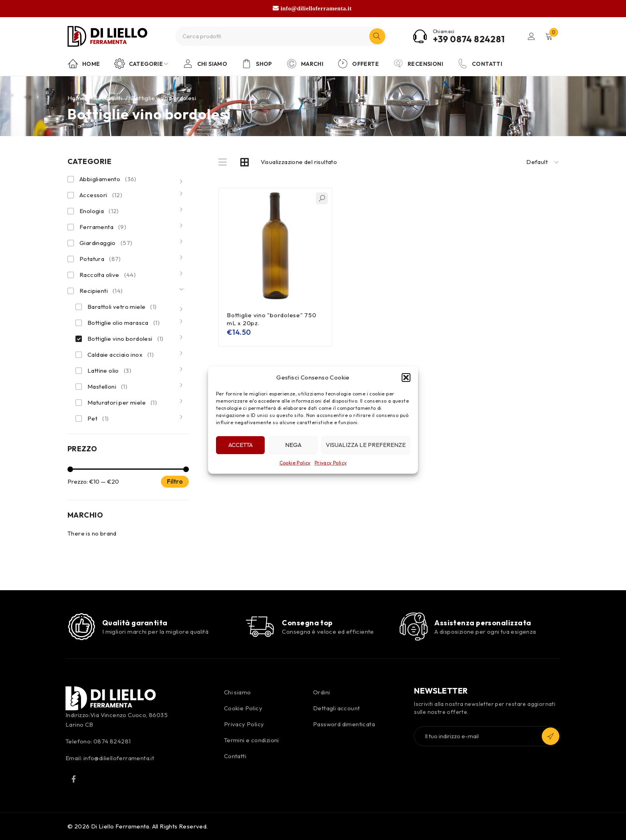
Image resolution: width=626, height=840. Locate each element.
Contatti (235, 756)
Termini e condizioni (252, 740)
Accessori (101, 195)
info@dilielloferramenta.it (316, 8)
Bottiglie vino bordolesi (126, 339)
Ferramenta (103, 227)
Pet (98, 419)
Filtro (175, 481)
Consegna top (307, 623)
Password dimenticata (344, 724)
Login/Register (531, 36)
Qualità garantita (135, 623)
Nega (293, 445)
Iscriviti (551, 736)
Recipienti (108, 98)
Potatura (100, 259)
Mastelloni (107, 387)
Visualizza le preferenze (366, 445)
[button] (406, 378)
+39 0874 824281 (469, 39)
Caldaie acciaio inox (121, 355)
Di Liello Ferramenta (120, 826)
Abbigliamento (108, 179)
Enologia (99, 211)
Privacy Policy (331, 463)
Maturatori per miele (122, 403)
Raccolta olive (108, 275)
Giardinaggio (106, 243)
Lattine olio (109, 371)
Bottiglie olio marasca (124, 323)
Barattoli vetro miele (122, 307)
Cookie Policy (295, 463)
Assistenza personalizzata (483, 623)
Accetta (241, 445)
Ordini (321, 692)
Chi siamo (238, 692)
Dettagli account (336, 708)
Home (76, 98)
